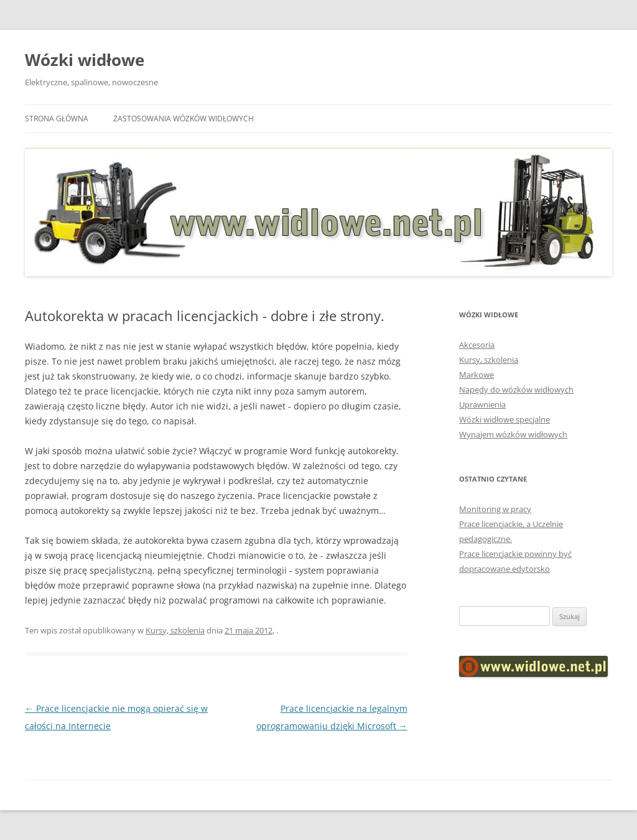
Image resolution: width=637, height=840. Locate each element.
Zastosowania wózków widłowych (184, 119)
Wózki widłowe (85, 60)
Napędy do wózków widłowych (516, 390)
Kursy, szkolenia (175, 630)
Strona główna (57, 119)
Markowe (477, 375)
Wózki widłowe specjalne (504, 419)
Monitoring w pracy (495, 509)
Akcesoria (477, 345)
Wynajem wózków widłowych (513, 434)
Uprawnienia (482, 404)
